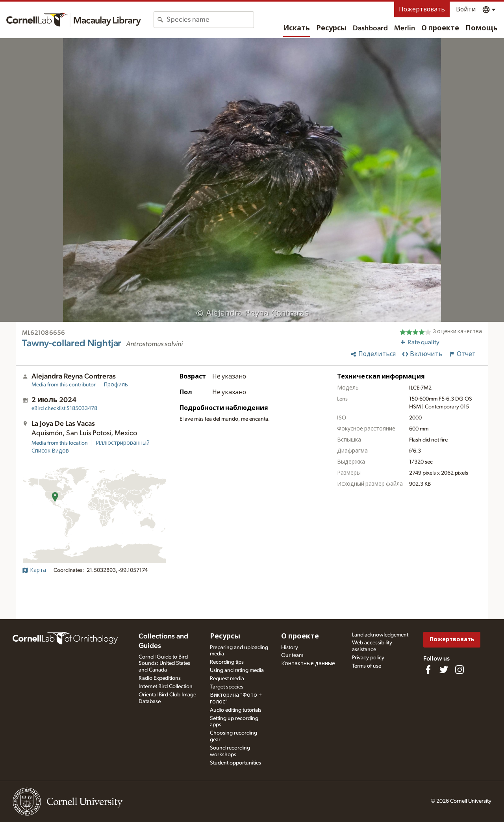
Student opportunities (235, 763)
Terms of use (367, 666)
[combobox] (210, 20)
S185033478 (64, 408)
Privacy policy (368, 658)
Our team (292, 655)
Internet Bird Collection (166, 687)
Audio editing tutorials (236, 710)
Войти (466, 9)
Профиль (116, 385)
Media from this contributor (64, 385)
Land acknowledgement (380, 635)
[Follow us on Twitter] (444, 670)
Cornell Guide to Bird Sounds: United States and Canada (164, 664)
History (290, 648)
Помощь (482, 28)
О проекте (440, 28)
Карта (34, 570)
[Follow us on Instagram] (460, 670)
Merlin (405, 28)
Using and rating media (237, 670)
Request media (227, 679)
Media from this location (60, 443)
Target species (227, 687)
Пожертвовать (422, 9)
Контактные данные (308, 664)
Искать (296, 28)
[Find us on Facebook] (428, 670)
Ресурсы (331, 28)
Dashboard (370, 28)
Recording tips (227, 662)
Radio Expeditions (160, 678)
